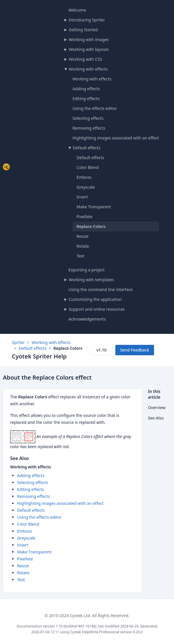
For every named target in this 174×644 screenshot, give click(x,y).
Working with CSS (85, 59)
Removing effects (89, 128)
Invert (82, 197)
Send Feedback (135, 350)
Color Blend (88, 167)
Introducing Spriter (87, 20)
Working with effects (88, 69)
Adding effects (86, 89)
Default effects (87, 148)
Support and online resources (97, 309)
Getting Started (83, 30)
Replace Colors (91, 226)
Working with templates (91, 280)
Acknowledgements (87, 319)
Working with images (89, 39)
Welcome (77, 10)
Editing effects (86, 99)
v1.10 (101, 350)
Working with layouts (89, 49)
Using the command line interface (101, 289)
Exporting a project (87, 270)
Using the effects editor (95, 108)
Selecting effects (88, 118)
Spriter (18, 342)
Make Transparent (94, 207)
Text (80, 256)
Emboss (84, 177)
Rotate (83, 246)
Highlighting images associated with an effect (116, 138)
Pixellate (85, 217)
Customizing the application (95, 299)
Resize (83, 236)
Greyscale (86, 187)
